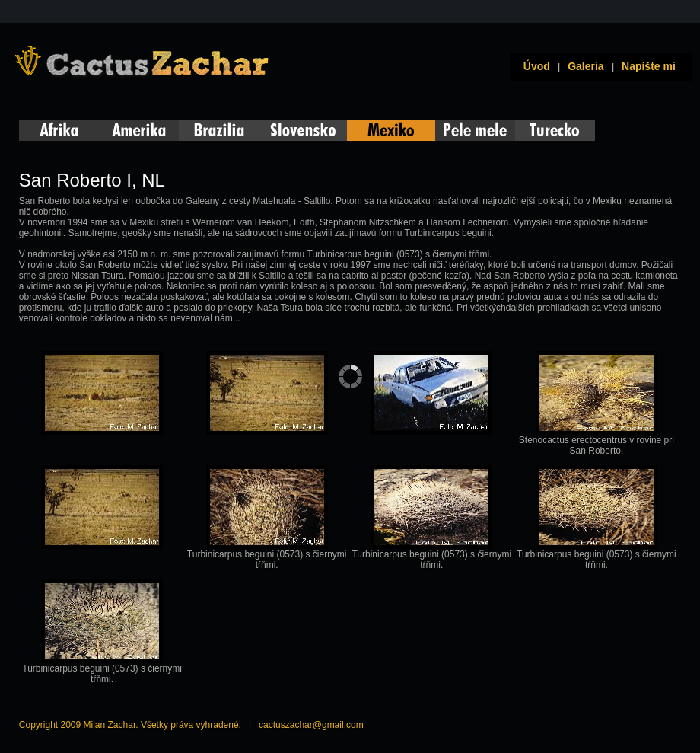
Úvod (534, 66)
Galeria (585, 66)
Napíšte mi (649, 66)
